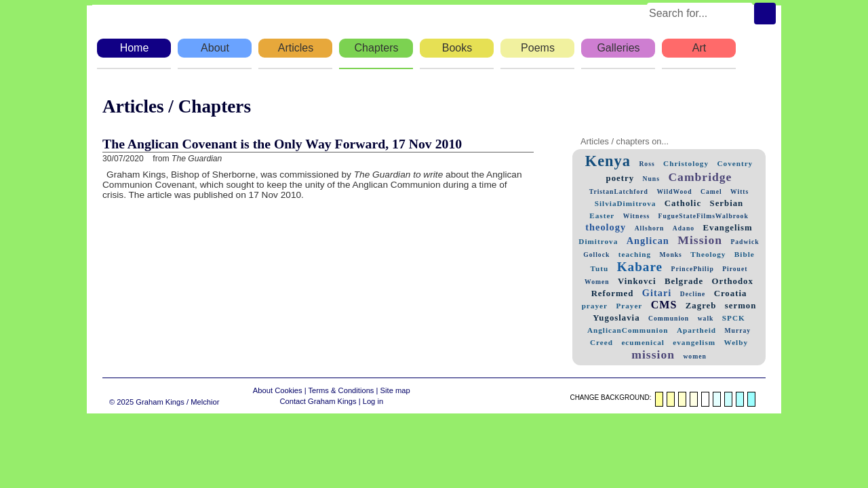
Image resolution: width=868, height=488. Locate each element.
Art (699, 48)
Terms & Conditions (341, 390)
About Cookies (278, 390)
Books (457, 48)
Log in (373, 401)
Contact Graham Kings (318, 401)
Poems (538, 48)
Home (135, 48)
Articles (296, 48)
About (215, 48)
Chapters (377, 48)
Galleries (618, 48)
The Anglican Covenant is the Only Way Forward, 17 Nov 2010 (282, 144)
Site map (395, 390)
